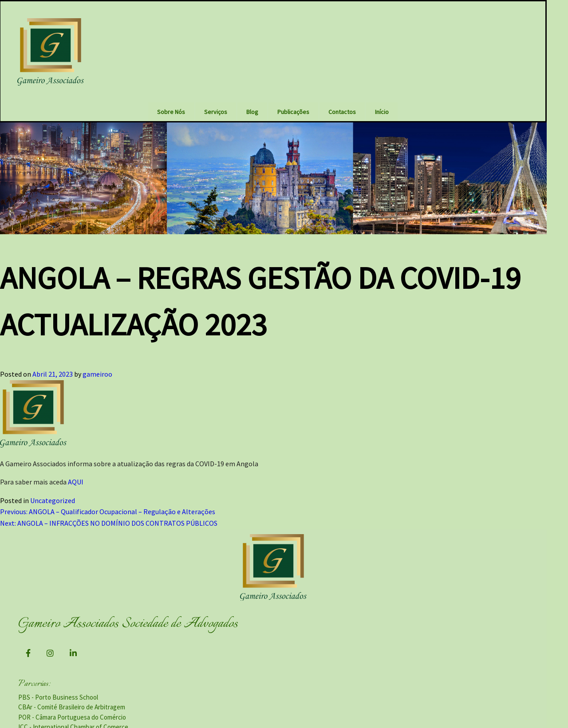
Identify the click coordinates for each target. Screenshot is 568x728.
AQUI (76, 463)
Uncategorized (53, 481)
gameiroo (97, 355)
